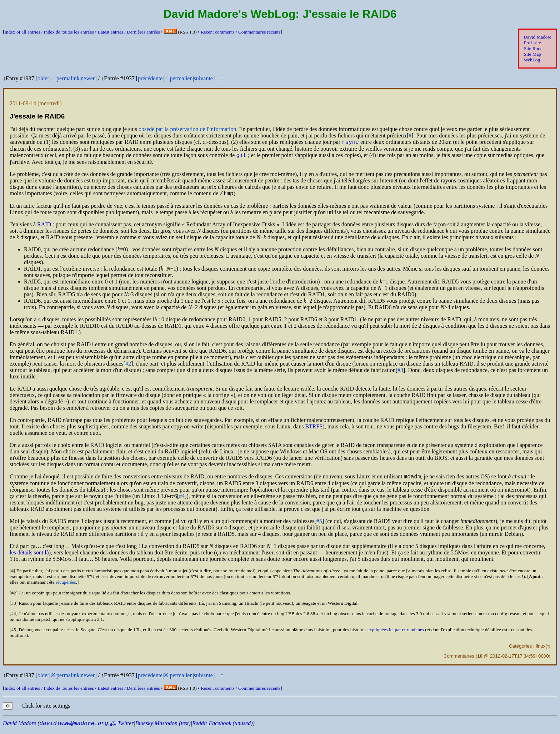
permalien (181, 78)
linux (541, 650)
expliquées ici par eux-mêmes (396, 634)
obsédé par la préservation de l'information (187, 129)
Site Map (532, 54)
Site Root (533, 48)
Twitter (126, 727)
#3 (400, 373)
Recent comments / (241, 32)
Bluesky (144, 727)
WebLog (532, 60)
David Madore (538, 37)
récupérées (66, 586)
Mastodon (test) (173, 727)
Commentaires (459, 660)
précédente (150, 78)
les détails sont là (29, 557)
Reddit (200, 727)
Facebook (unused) (231, 727)
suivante (203, 78)
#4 (182, 500)
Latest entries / (129, 32)
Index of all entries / (49, 32)
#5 (319, 525)
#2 (128, 367)
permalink (68, 78)
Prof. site (532, 43)
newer (88, 78)
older (43, 78)
